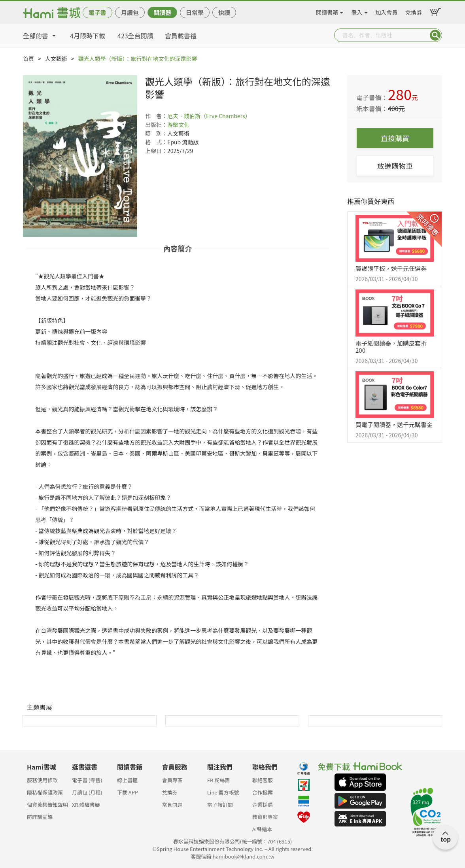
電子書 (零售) (87, 780)
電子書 (97, 12)
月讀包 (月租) (87, 792)
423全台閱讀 (135, 36)
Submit (435, 35)
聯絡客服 (263, 780)
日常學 (195, 12)
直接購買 (395, 138)
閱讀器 (162, 12)
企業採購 (263, 805)
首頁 (28, 59)
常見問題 (172, 805)
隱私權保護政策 (45, 792)
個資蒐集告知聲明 (47, 805)
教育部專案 (265, 817)
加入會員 (387, 11)
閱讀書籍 (327, 11)
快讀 (224, 12)
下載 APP (128, 792)
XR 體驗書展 (86, 805)
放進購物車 (395, 166)
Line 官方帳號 (223, 792)
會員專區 (172, 780)
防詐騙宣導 (40, 817)
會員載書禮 (181, 36)
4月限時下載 (88, 36)
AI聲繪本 (262, 829)
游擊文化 (178, 125)
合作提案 (263, 792)
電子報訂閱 (220, 805)
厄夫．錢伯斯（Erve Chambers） (209, 116)
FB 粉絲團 (219, 780)
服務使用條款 (42, 780)
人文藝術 (56, 59)
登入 (357, 11)
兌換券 (414, 11)
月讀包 (130, 12)
